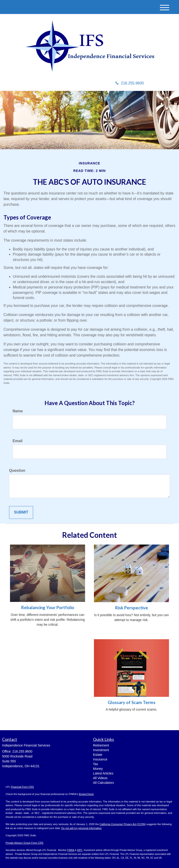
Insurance (100, 759)
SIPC (80, 850)
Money (98, 769)
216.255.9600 (130, 83)
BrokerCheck (86, 794)
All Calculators (103, 783)
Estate (98, 755)
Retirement (101, 745)
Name (18, 411)
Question (17, 470)
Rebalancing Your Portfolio (48, 608)
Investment (101, 750)
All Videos (100, 778)
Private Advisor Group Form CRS (24, 843)
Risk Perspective (132, 608)
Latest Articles (103, 773)
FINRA (71, 850)
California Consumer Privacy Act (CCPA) (123, 824)
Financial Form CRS (22, 787)
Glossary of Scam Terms (132, 702)
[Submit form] (21, 512)
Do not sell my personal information (81, 828)
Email (18, 441)
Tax (96, 764)
